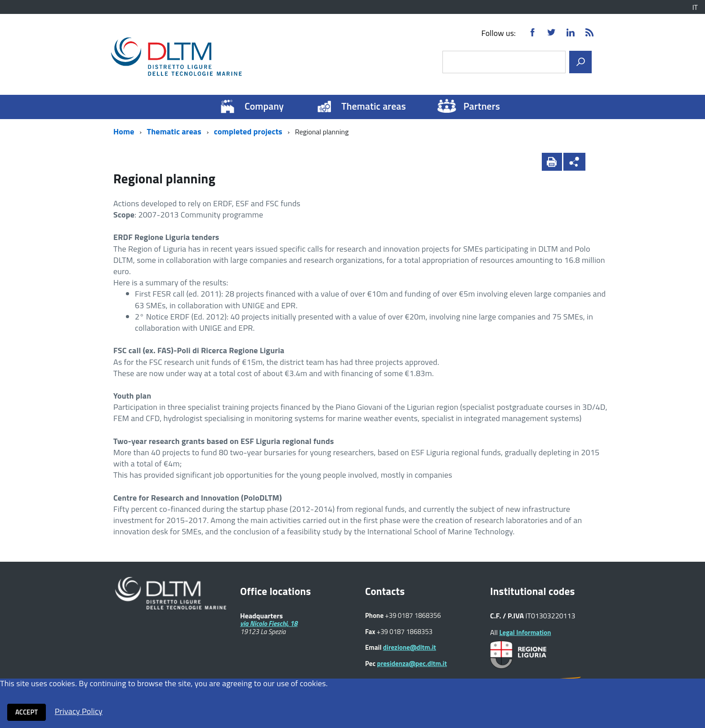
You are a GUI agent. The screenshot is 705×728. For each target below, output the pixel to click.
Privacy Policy (79, 711)
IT (695, 7)
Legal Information (525, 633)
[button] (598, 162)
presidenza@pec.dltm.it (412, 664)
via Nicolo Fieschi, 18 (269, 624)
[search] (580, 62)
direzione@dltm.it (410, 647)
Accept (27, 712)
